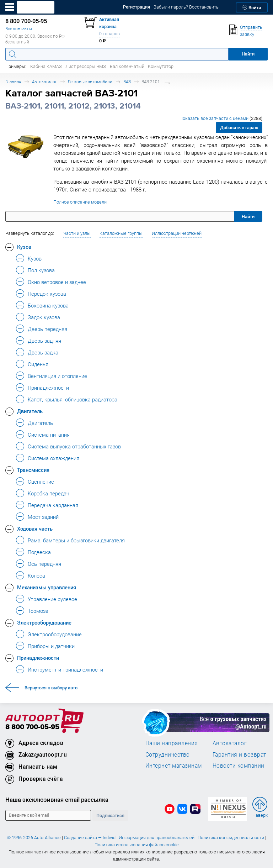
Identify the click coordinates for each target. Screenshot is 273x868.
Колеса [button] (36, 575)
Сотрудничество (168, 754)
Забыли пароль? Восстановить (186, 7)
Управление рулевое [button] (52, 599)
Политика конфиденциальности (231, 838)
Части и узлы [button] (77, 233)
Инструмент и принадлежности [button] (65, 669)
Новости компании (239, 766)
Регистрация (136, 7)
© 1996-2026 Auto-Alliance (34, 838)
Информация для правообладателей (157, 838)
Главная (13, 82)
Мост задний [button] (43, 517)
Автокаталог (44, 82)
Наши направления (172, 743)
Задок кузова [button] (44, 317)
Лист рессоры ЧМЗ (86, 66)
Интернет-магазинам (174, 766)
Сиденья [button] (38, 364)
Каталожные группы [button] (121, 233)
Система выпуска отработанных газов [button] (74, 446)
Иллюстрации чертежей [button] (177, 233)
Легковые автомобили (90, 82)
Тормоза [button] (38, 611)
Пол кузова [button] (41, 270)
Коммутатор (161, 66)
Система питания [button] (49, 435)
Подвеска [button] (39, 552)
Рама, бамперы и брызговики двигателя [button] (76, 540)
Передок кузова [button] (47, 294)
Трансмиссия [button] (33, 470)
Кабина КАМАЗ (46, 66)
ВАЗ (127, 82)
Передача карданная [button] (53, 505)
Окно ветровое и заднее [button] (57, 282)
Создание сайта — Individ (90, 838)
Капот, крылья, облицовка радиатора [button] (73, 399)
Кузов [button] (24, 247)
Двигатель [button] (30, 411)
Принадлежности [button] (48, 388)
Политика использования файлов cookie (137, 845)
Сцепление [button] (41, 482)
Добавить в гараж (239, 128)
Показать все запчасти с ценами (221, 118)
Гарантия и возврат (239, 754)
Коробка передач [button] (49, 493)
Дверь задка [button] (43, 352)
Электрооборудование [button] (44, 622)
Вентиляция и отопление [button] (57, 376)
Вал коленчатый (127, 66)
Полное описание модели (80, 202)
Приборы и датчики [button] (51, 646)
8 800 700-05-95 (32, 727)
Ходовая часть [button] (35, 528)
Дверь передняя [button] (47, 329)
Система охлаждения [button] (53, 458)
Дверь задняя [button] (44, 341)
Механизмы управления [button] (47, 587)
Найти (248, 217)
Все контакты (19, 29)
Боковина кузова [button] (48, 305)
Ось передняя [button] (44, 564)
